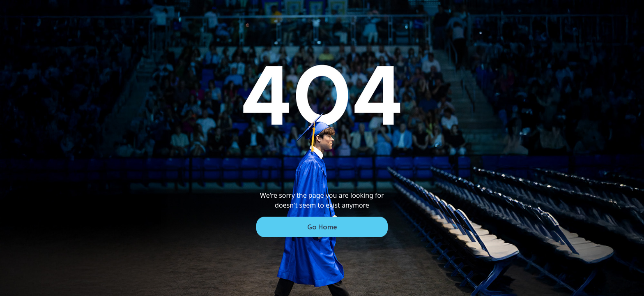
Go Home (322, 227)
